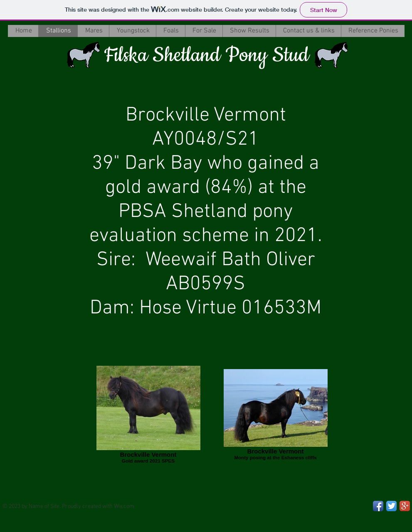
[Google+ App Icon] (405, 506)
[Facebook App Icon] (378, 506)
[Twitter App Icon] (391, 506)
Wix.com (124, 506)
